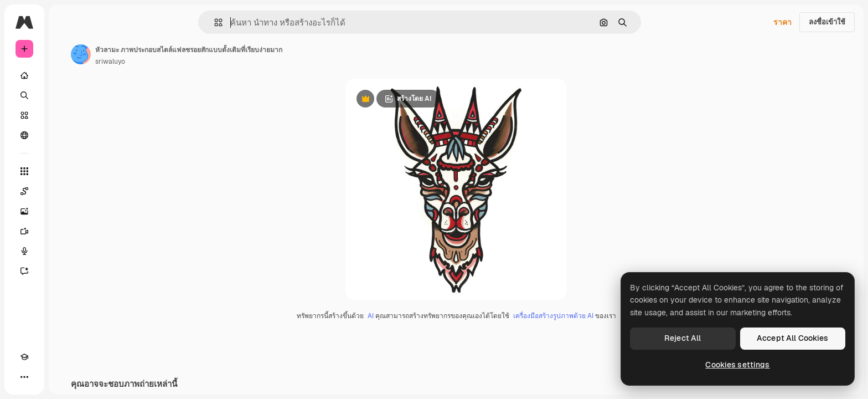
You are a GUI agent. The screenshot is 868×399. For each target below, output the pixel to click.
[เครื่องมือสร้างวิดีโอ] (66, 231)
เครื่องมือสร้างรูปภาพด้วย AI (595, 316)
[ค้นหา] (66, 95)
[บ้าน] (66, 75)
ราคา (782, 22)
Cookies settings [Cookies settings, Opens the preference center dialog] (737, 365)
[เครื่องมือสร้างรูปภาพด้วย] (66, 211)
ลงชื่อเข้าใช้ (827, 22)
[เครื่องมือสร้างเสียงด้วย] (66, 251)
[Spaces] (66, 191)
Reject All (683, 338)
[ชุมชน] (66, 135)
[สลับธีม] (44, 377)
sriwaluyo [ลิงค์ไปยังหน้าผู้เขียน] (194, 62)
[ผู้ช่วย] (66, 271)
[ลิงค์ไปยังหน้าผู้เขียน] (165, 54)
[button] (256, 22)
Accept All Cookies (793, 338)
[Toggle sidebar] (108, 22)
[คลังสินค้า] (66, 115)
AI (413, 316)
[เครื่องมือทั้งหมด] (66, 171)
